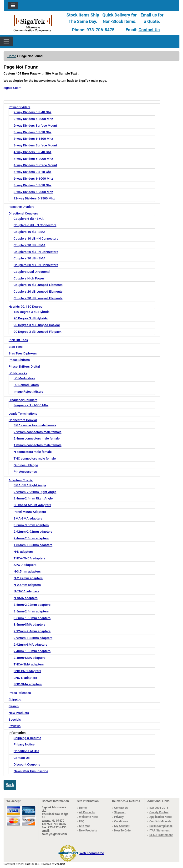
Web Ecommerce (92, 853)
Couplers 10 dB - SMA (29, 232)
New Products (19, 713)
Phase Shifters (19, 360)
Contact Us (149, 30)
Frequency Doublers (23, 400)
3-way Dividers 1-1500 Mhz (33, 139)
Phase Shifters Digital (24, 366)
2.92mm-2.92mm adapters (33, 531)
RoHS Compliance (161, 826)
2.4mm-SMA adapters (30, 658)
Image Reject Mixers (28, 391)
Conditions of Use (26, 751)
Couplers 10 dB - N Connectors (36, 238)
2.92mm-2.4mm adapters (32, 631)
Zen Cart (60, 864)
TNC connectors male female (35, 458)
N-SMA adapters (25, 598)
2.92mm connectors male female (38, 432)
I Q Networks (18, 373)
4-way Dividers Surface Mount (35, 165)
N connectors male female (33, 452)
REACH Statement (161, 835)
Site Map (85, 826)
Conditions (121, 821)
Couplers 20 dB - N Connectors (36, 252)
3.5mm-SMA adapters (30, 624)
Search (14, 706)
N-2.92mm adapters (28, 578)
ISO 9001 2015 (159, 808)
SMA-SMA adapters (28, 518)
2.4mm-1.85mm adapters (32, 651)
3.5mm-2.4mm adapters (31, 611)
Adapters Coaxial (21, 480)
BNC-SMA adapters (28, 684)
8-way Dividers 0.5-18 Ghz (33, 185)
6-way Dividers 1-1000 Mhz (33, 178)
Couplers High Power (29, 278)
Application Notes (161, 817)
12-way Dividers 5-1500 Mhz (34, 198)
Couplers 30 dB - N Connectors (36, 265)
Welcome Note (89, 817)
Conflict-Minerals (160, 821)
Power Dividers (19, 107)
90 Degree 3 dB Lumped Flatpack (37, 332)
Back (10, 785)
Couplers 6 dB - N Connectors (35, 225)
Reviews (15, 726)
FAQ (82, 821)
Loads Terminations (23, 413)
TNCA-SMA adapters (29, 664)
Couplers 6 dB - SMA (29, 219)
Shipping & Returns (27, 738)
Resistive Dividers (21, 207)
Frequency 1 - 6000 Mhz (31, 405)
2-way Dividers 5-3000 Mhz (33, 119)
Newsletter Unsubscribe (31, 771)
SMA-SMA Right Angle (30, 485)
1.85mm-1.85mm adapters (33, 545)
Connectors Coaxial (23, 420)
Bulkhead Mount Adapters (32, 505)
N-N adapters (23, 552)
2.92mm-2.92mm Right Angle (35, 492)
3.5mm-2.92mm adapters (32, 605)
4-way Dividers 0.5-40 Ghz (33, 152)
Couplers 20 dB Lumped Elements (38, 291)
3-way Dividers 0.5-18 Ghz (33, 132)
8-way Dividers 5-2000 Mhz (33, 192)
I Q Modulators (24, 378)
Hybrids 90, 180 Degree (25, 306)
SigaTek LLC (32, 864)
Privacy (119, 817)
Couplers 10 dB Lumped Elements (38, 285)
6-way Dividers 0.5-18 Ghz (33, 172)
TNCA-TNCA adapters (29, 558)
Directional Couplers (23, 213)
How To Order (123, 830)
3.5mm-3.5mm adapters (31, 525)
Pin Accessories (25, 472)
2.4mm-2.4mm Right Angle (33, 498)
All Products (87, 812)
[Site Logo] (33, 23)
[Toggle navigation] (13, 5)
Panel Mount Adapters (30, 512)
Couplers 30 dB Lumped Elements (38, 298)
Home (12, 56)
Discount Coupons (27, 764)
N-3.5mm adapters (27, 571)
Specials (15, 719)
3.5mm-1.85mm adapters (32, 618)
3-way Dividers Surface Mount (35, 145)
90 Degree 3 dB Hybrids (31, 318)
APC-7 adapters (25, 565)
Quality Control (159, 812)
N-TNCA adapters (26, 591)
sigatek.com (13, 88)
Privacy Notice (24, 744)
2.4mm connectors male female (37, 438)
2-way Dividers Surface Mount (35, 125)
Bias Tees (16, 347)
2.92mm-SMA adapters (30, 644)
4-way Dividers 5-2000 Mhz (33, 159)
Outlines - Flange (26, 465)
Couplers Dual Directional (32, 272)
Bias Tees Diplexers (23, 353)
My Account (122, 826)
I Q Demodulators (26, 385)
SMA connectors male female (35, 425)
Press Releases (20, 693)
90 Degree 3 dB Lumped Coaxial (37, 325)
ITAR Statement (160, 830)
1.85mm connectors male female (38, 445)
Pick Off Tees (18, 340)
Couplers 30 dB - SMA (29, 258)
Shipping (15, 699)
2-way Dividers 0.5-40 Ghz (33, 112)
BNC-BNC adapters (27, 671)
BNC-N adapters (25, 678)
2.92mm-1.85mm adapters (33, 638)
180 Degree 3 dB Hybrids (32, 312)
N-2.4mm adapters (27, 585)
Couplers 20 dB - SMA (29, 245)
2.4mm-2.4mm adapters (31, 538)
